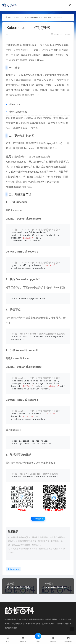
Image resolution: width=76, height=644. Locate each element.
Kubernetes (56, 45)
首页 (10, 18)
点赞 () (38, 519)
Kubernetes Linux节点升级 (53, 18)
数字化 (16, 18)
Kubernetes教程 (35, 18)
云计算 (24, 18)
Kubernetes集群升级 (18, 587)
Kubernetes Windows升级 (56, 587)
